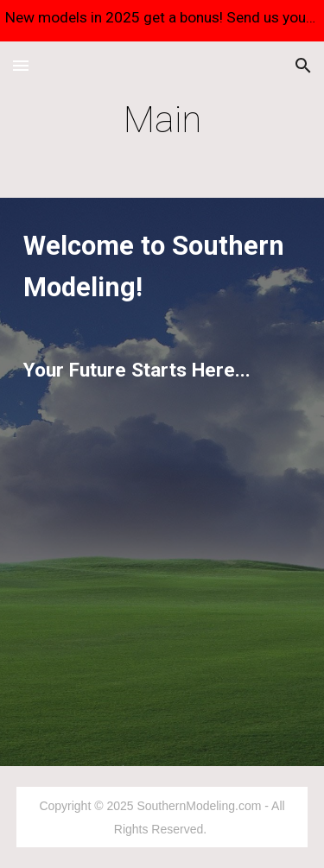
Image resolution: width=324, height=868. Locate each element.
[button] (21, 65)
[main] (162, 120)
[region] (162, 21)
